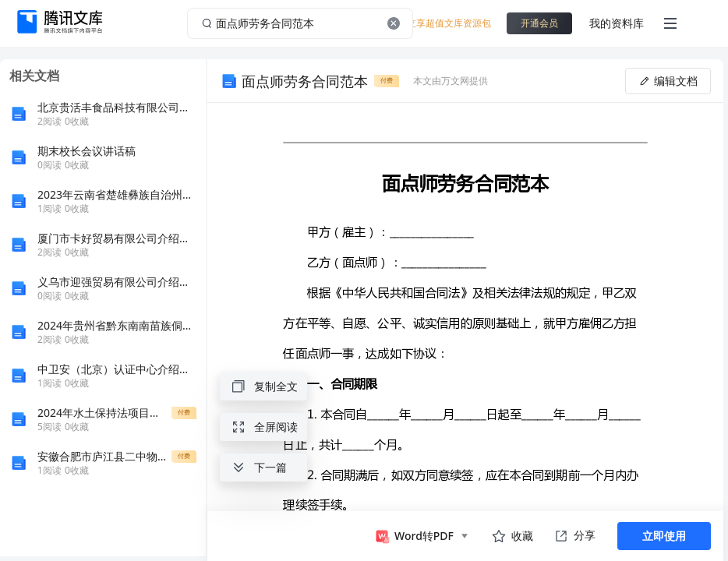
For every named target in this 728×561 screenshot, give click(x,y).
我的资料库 (617, 23)
